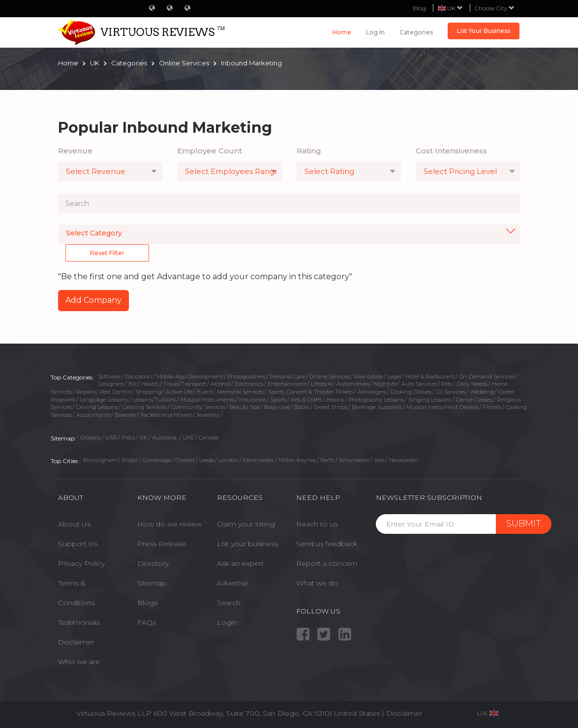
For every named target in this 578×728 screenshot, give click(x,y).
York (379, 460)
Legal (394, 377)
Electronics (249, 384)
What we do (317, 583)
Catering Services (144, 407)
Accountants (93, 415)
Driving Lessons (97, 407)
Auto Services (419, 384)
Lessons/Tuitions (154, 400)
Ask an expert (240, 563)
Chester (185, 460)
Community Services (198, 407)
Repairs (86, 392)
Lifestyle (321, 384)
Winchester (354, 460)
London (228, 460)
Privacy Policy (81, 563)
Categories (416, 32)
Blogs (147, 603)
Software (109, 377)
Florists (492, 407)
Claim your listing (246, 524)
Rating (309, 151)
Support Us (78, 544)
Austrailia (165, 437)
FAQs (147, 622)
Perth (327, 460)
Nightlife (385, 384)
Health (150, 384)
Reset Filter (107, 253)
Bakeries (125, 415)
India (128, 437)
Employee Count (210, 151)
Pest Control (115, 392)
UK (143, 437)
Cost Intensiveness (451, 151)
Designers (111, 384)
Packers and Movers (166, 415)
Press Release (162, 544)
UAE (188, 437)
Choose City (495, 8)
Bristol (130, 460)
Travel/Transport (185, 384)
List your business (247, 544)
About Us (74, 524)
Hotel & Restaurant (430, 377)
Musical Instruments (208, 400)
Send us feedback (327, 544)
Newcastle (402, 460)
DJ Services (451, 392)
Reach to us (317, 524)
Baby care (277, 407)
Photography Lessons (376, 400)
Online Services (330, 377)
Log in (375, 32)
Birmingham (100, 460)
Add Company (93, 300)
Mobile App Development (190, 377)
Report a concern (327, 563)
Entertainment (287, 384)
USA (111, 437)
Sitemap (152, 583)
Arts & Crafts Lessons (317, 400)
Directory (153, 563)
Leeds (207, 460)
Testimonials (79, 622)
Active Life (179, 392)
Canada (209, 437)
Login (227, 622)
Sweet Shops (331, 407)
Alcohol (220, 384)
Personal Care (288, 377)
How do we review (169, 524)
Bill (133, 384)
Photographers (246, 377)
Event (205, 392)
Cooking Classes (411, 392)
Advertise (233, 583)
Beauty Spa (245, 407)
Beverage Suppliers (377, 407)
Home (342, 32)
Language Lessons (104, 400)
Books (302, 407)
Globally (91, 437)
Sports (278, 400)
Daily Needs (472, 384)
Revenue (75, 151)
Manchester (259, 460)
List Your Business (484, 31)
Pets (447, 384)
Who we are (79, 662)
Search (229, 603)
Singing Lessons (430, 400)
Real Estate (368, 377)
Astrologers (372, 392)
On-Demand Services (487, 377)
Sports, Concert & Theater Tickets (311, 392)
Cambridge (156, 460)
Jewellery (208, 415)
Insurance (252, 400)
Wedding (482, 392)
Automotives (353, 384)
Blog (419, 8)
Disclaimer (76, 642)
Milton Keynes (297, 460)
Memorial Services (240, 392)
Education (138, 377)
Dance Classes (474, 400)
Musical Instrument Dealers (442, 407)
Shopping (148, 392)
